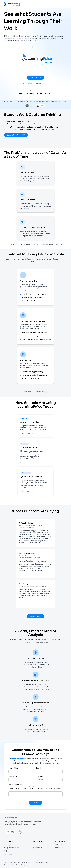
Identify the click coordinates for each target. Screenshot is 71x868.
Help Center (8, 854)
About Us (59, 844)
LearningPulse (38, 845)
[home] (12, 4)
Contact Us (59, 848)
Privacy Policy (20, 865)
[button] (65, 4)
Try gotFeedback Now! (12, 848)
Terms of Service (9, 865)
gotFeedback (37, 848)
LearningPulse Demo (11, 845)
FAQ (5, 851)
